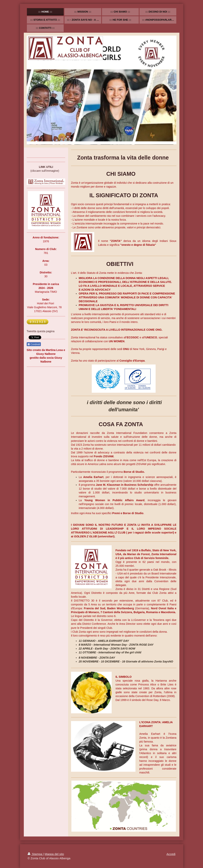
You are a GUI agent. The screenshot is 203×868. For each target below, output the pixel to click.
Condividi (34, 344)
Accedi (171, 854)
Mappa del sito (54, 854)
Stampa (35, 854)
